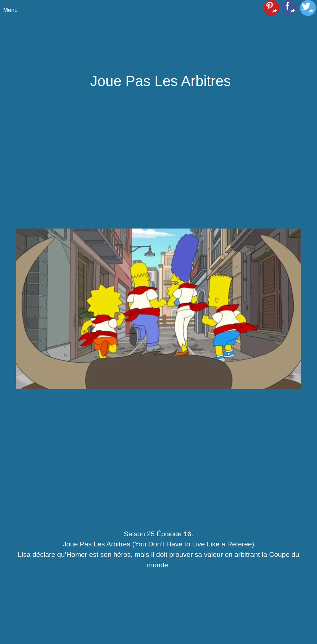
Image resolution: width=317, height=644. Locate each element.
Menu (10, 10)
